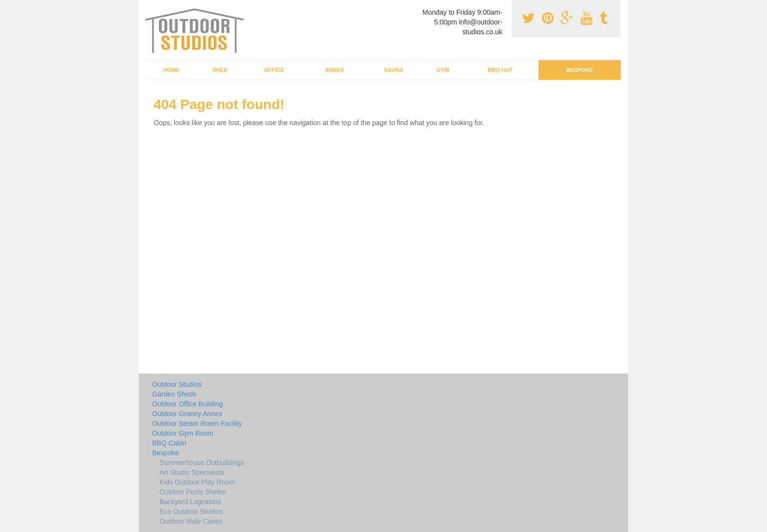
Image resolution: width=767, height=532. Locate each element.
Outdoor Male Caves (191, 521)
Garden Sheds (174, 394)
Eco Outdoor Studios (191, 511)
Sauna (394, 70)
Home (172, 70)
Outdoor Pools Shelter (193, 492)
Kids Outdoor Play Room (197, 482)
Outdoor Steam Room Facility (197, 423)
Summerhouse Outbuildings (202, 463)
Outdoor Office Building (188, 404)
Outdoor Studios (177, 384)
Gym (442, 70)
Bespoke (580, 70)
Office (274, 70)
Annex (334, 70)
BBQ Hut (500, 70)
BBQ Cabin (169, 443)
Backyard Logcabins (190, 502)
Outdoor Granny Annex (187, 414)
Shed (220, 70)
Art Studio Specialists (192, 472)
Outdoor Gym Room (183, 433)
